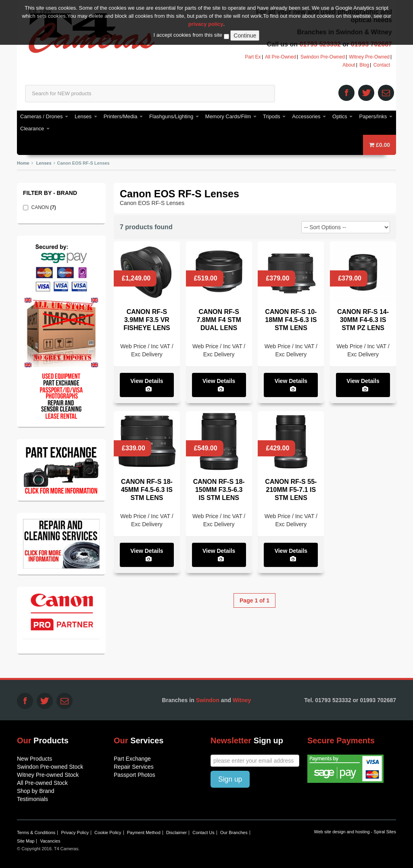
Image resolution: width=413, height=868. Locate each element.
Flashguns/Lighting (174, 116)
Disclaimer (176, 832)
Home (23, 163)
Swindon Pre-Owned (323, 57)
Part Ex (253, 57)
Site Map (26, 841)
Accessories (309, 116)
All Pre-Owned (281, 57)
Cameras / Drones (44, 116)
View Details (147, 385)
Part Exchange (132, 759)
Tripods (274, 116)
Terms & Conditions (36, 832)
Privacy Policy (75, 832)
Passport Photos (135, 775)
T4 (92, 32)
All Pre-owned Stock (42, 783)
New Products (34, 759)
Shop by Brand (36, 791)
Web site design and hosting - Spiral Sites (355, 832)
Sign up (230, 779)
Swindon (208, 700)
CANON (46, 207)
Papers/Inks (375, 116)
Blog (364, 65)
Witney (242, 700)
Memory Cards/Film (231, 116)
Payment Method (144, 832)
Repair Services (134, 767)
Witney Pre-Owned (369, 57)
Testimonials (32, 799)
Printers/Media (123, 116)
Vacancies (50, 841)
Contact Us (203, 832)
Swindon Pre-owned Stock (50, 767)
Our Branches (234, 832)
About (349, 65)
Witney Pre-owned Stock (48, 775)
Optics (342, 116)
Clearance (35, 129)
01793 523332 (320, 44)
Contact (382, 65)
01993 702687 (371, 44)
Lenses (86, 116)
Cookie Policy (108, 832)
